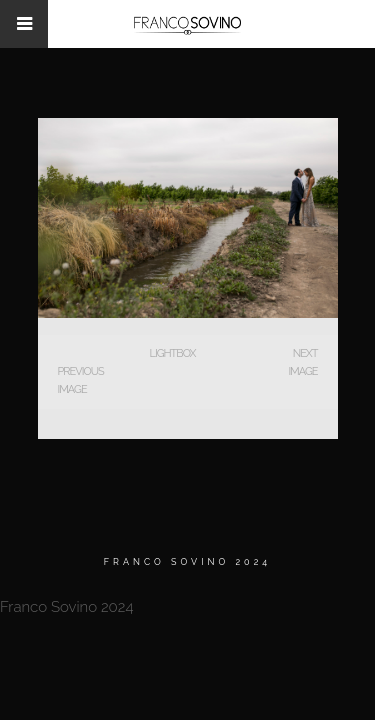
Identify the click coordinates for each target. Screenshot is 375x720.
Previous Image (81, 380)
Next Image (302, 362)
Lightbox (172, 353)
